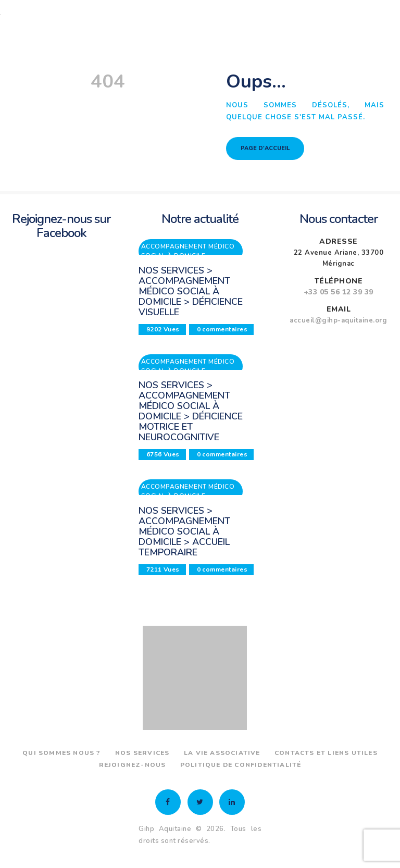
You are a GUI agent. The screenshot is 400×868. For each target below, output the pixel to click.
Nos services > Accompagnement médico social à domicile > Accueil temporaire (184, 531)
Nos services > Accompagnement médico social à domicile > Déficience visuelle (191, 291)
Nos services (142, 753)
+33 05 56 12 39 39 (339, 292)
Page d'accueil (265, 148)
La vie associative (222, 753)
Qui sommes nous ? (61, 753)
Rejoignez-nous (133, 765)
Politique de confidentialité (241, 765)
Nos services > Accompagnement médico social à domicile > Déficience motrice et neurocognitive (191, 411)
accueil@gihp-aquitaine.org (338, 320)
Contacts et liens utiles (326, 753)
